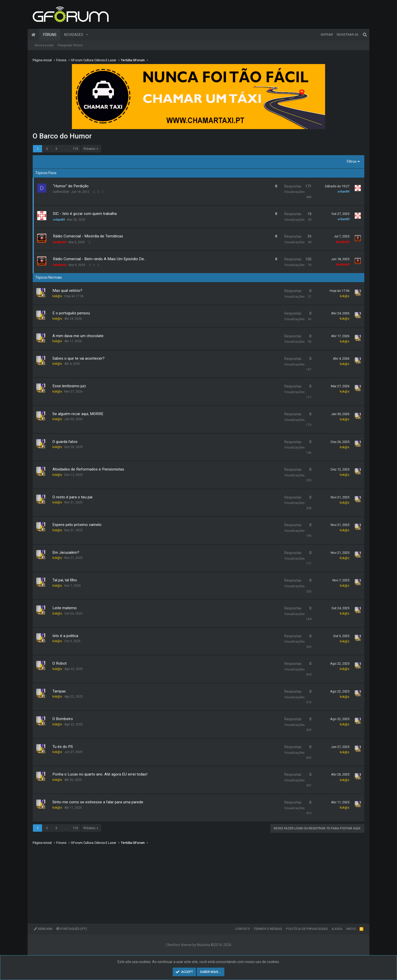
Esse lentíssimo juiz (69, 386)
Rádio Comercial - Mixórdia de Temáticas (88, 236)
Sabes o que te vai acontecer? (78, 358)
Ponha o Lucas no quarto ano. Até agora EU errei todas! (100, 774)
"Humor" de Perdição (71, 186)
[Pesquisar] (365, 35)
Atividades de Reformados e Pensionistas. (89, 469)
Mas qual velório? (67, 291)
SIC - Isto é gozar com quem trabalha (85, 214)
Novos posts (44, 45)
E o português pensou (71, 313)
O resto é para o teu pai (72, 497)
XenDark (43, 929)
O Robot (59, 663)
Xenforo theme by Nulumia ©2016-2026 (199, 945)
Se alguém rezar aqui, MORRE (78, 414)
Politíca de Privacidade (307, 929)
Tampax (59, 691)
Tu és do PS (63, 747)
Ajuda (337, 929)
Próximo (90, 149)
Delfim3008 (61, 192)
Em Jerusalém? (66, 553)
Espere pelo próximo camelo (77, 525)
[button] (87, 35)
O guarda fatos (65, 442)
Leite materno (65, 608)
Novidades (74, 35)
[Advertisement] (185, 881)
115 (75, 149)
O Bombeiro (63, 719)
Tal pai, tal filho (65, 580)
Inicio (351, 929)
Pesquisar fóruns (70, 45)
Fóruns (50, 35)
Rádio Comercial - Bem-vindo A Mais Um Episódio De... (100, 259)
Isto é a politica (65, 636)
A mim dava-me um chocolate (78, 336)
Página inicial (33, 35)
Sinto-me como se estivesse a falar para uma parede (98, 802)
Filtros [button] (352, 161)
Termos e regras (268, 929)
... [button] (66, 149)
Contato (242, 929)
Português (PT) (72, 929)
